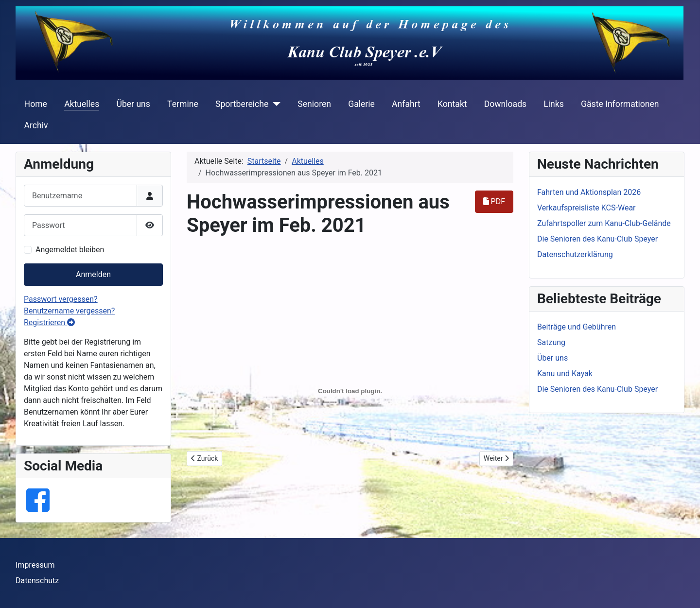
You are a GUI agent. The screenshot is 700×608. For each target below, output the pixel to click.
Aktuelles (82, 104)
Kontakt (452, 104)
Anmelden (93, 274)
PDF (494, 201)
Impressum (35, 565)
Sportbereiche (242, 104)
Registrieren (49, 322)
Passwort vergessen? (61, 299)
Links (553, 104)
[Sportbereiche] (274, 104)
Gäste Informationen (620, 104)
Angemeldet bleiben (70, 250)
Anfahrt (406, 104)
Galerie (361, 104)
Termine (183, 104)
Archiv (36, 125)
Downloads (505, 104)
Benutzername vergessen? (69, 311)
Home (36, 104)
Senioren (314, 104)
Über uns (133, 104)
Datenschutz (37, 581)
